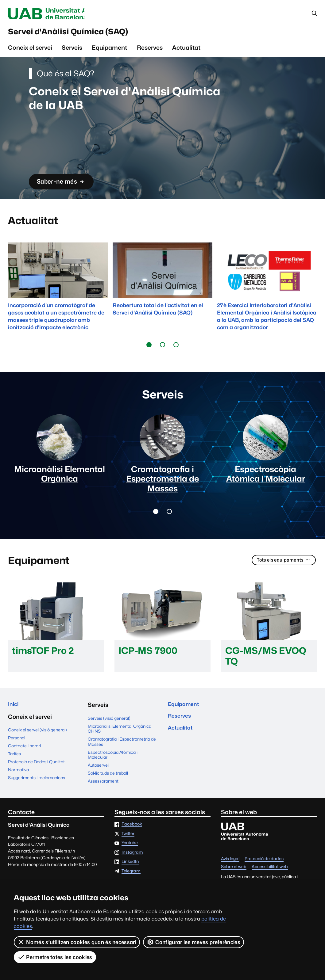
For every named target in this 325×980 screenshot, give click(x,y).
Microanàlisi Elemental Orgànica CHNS (120, 742)
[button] (149, 349)
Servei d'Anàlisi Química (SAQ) (86, 34)
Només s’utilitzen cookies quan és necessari (77, 942)
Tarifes (14, 768)
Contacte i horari (24, 761)
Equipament (109, 52)
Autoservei (98, 778)
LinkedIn (130, 875)
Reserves (150, 52)
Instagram (132, 865)
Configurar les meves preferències (194, 942)
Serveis (72, 52)
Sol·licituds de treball (108, 786)
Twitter (128, 847)
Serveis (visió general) (109, 731)
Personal (17, 753)
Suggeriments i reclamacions (37, 792)
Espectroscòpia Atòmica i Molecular (113, 768)
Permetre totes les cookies (55, 957)
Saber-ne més (66, 186)
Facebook (132, 837)
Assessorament (103, 794)
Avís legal (230, 872)
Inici (14, 718)
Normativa (18, 784)
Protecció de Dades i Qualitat (36, 776)
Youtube (130, 856)
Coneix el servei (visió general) (37, 745)
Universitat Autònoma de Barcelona (63, 14)
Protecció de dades (264, 872)
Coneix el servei (30, 52)
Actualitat (186, 52)
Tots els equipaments (282, 573)
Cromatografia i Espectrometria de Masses (122, 754)
